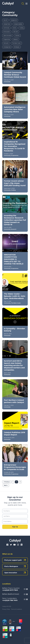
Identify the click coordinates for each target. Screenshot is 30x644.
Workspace (17, 47)
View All (5, 20)
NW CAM (16, 32)
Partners (17, 35)
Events (14, 28)
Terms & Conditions (17, 609)
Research (16, 39)
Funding (22, 28)
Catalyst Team (7, 24)
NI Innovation (7, 32)
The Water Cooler (16, 43)
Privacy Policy (6, 609)
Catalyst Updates (18, 24)
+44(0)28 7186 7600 (10, 600)
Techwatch (6, 43)
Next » (6, 485)
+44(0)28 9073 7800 (10, 590)
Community (6, 28)
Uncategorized (7, 47)
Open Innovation (8, 35)
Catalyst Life (14, 20)
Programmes (7, 39)
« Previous (7, 482)
